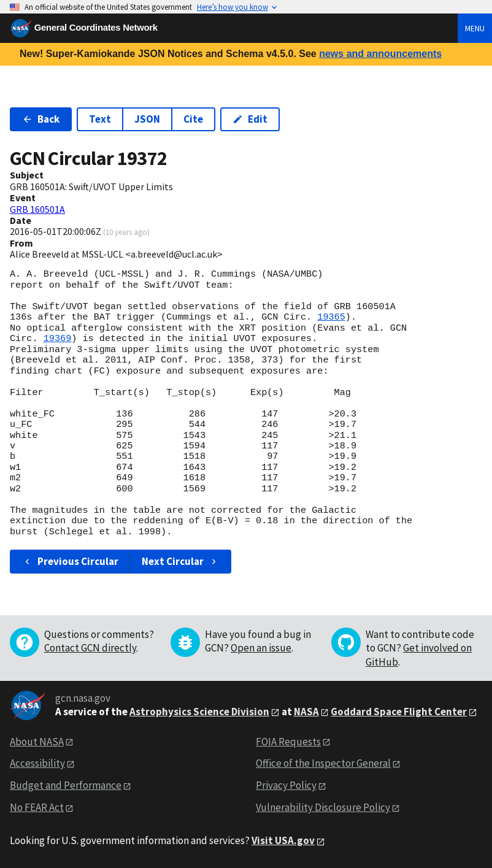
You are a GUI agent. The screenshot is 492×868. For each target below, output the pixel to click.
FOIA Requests (288, 742)
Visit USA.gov (283, 840)
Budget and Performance (66, 785)
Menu (475, 28)
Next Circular (180, 561)
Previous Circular (70, 561)
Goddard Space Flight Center (399, 712)
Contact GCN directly (90, 648)
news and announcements (380, 54)
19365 (331, 317)
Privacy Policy (286, 785)
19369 (58, 339)
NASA (306, 712)
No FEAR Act (37, 807)
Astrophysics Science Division (199, 712)
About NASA (37, 742)
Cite (193, 119)
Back (41, 119)
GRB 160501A (37, 209)
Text (100, 119)
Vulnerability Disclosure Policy (323, 807)
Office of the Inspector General (323, 763)
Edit (250, 119)
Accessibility (37, 763)
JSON (147, 119)
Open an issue (261, 648)
